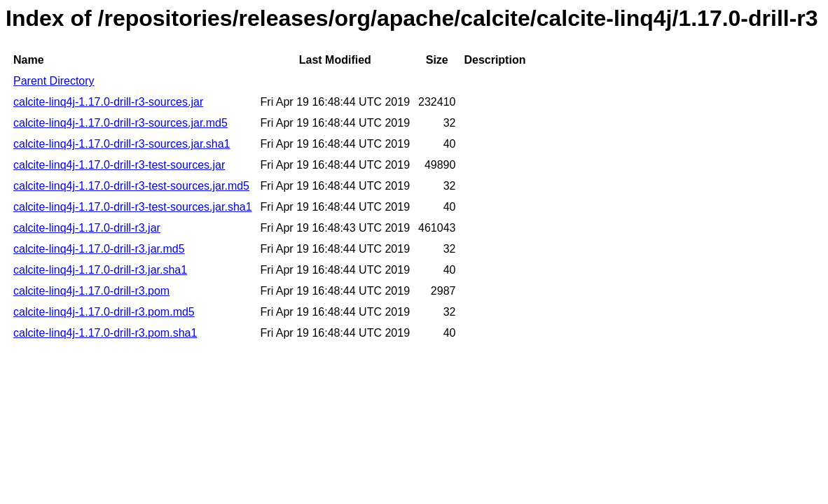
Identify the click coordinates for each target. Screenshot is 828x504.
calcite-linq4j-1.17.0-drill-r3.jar (87, 228)
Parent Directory (54, 81)
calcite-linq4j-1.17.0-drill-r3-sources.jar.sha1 (122, 144)
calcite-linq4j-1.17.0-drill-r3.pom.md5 (104, 312)
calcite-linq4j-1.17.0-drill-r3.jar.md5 (99, 249)
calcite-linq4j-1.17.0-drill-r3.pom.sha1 (105, 333)
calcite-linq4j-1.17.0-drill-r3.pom (91, 291)
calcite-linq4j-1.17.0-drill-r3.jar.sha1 (100, 270)
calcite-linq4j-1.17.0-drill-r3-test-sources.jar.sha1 (133, 207)
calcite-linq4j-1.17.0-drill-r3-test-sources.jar (119, 165)
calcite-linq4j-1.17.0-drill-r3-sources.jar (108, 102)
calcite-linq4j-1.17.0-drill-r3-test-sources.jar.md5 (131, 186)
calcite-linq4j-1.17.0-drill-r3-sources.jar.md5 (120, 123)
